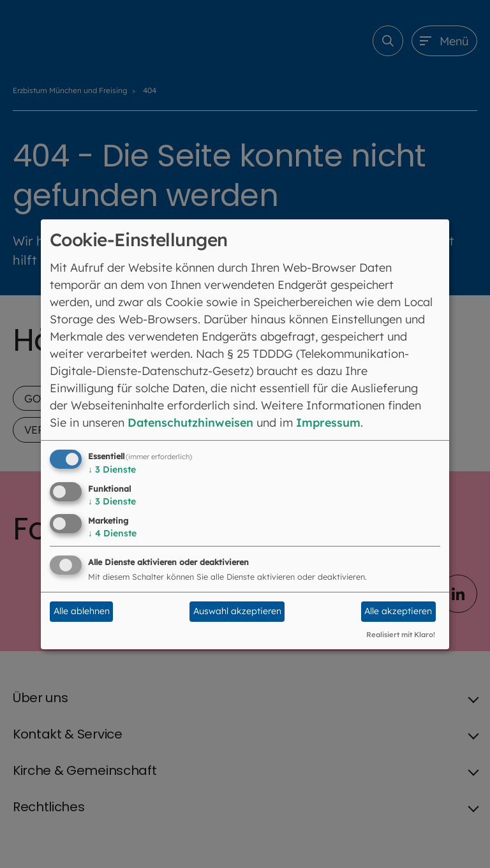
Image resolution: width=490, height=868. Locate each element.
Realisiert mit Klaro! (401, 635)
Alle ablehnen (82, 611)
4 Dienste (112, 533)
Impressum (331, 423)
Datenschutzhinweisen (192, 423)
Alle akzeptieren (398, 611)
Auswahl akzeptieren (237, 611)
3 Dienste (112, 469)
